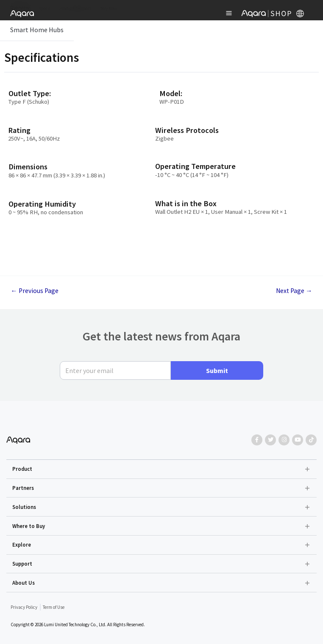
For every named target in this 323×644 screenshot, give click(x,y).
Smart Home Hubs (37, 30)
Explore (22, 544)
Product (22, 469)
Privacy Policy (24, 607)
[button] (162, 469)
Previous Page (35, 291)
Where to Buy (29, 526)
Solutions (24, 507)
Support (22, 564)
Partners (23, 488)
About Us (24, 583)
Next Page (294, 291)
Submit (217, 370)
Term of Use (54, 607)
